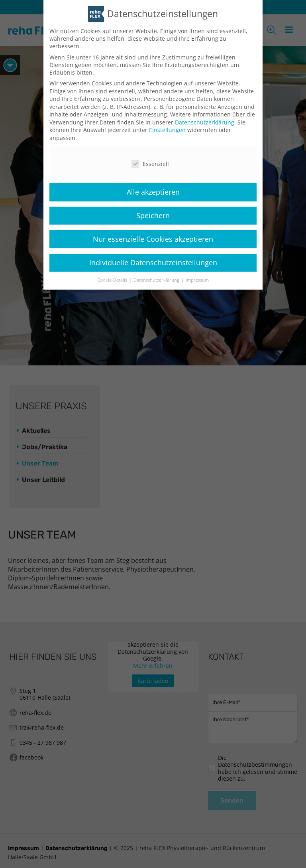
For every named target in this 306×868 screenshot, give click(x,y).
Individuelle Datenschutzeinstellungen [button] (153, 262)
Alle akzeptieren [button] (153, 191)
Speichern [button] (153, 215)
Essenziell (150, 164)
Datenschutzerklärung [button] (157, 280)
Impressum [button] (197, 280)
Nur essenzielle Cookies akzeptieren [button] (153, 239)
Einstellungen (167, 130)
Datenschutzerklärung (205, 122)
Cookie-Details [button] (113, 280)
